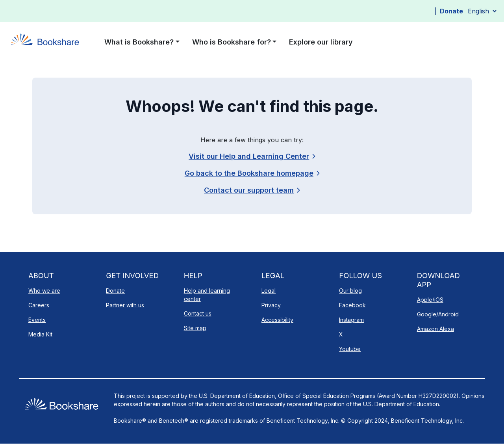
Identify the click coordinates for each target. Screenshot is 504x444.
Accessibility (277, 320)
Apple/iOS (430, 300)
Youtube (350, 349)
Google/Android (438, 314)
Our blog (350, 291)
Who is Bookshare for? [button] (232, 42)
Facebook (352, 305)
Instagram (351, 320)
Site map (195, 328)
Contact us (198, 313)
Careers (39, 305)
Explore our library (321, 42)
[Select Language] (482, 11)
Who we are (44, 291)
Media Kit (40, 334)
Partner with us (125, 305)
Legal (269, 291)
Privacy (271, 305)
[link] (252, 190)
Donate (451, 11)
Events (37, 320)
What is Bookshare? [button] (139, 42)
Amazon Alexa (435, 329)
